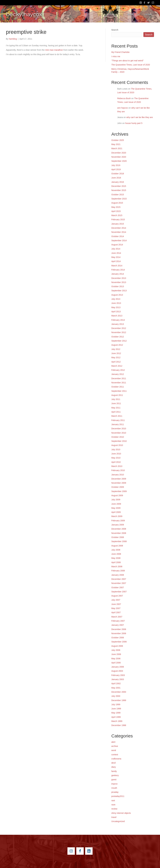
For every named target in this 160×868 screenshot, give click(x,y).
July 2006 (116, 650)
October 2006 (118, 638)
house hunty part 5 (134, 123)
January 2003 (118, 679)
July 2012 (116, 349)
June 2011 (116, 403)
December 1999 (119, 700)
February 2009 (118, 521)
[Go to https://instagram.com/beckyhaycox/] (71, 851)
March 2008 (117, 567)
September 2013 (119, 291)
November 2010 (119, 433)
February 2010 (118, 470)
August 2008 (117, 546)
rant (113, 800)
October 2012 (118, 337)
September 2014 (119, 240)
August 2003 (117, 671)
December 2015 (119, 186)
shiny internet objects (121, 813)
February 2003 (118, 675)
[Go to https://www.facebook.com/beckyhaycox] (80, 851)
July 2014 (116, 249)
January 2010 (118, 475)
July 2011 (116, 399)
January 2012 (118, 374)
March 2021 (117, 148)
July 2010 (116, 450)
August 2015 (117, 203)
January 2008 (118, 575)
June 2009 (116, 504)
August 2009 (117, 495)
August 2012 (117, 345)
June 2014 (116, 253)
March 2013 (117, 316)
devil (113, 763)
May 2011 (116, 408)
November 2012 (119, 332)
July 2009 (116, 500)
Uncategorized (118, 821)
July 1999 (116, 704)
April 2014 (116, 261)
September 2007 (119, 592)
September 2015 (119, 199)
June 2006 (116, 654)
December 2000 (119, 692)
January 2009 (118, 525)
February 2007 (118, 621)
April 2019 (116, 169)
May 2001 (116, 688)
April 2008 (116, 562)
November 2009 (119, 483)
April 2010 (116, 462)
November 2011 (119, 383)
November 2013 (119, 282)
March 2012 (117, 366)
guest (114, 780)
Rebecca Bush (124, 98)
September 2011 (119, 391)
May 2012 (116, 357)
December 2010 (119, 429)
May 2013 (116, 307)
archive (115, 746)
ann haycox (123, 108)
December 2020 (119, 153)
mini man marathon (54, 50)
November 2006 (119, 633)
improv (114, 784)
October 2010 (118, 437)
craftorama (116, 759)
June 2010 (116, 454)
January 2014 (118, 274)
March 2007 (117, 617)
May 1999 (116, 713)
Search (115, 30)
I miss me (116, 56)
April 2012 (116, 362)
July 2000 (116, 696)
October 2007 (118, 587)
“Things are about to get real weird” (127, 61)
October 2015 (118, 195)
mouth (114, 788)
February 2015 (118, 220)
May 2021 (116, 144)
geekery (115, 775)
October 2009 (118, 487)
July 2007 (116, 600)
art (139, 14)
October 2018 (118, 174)
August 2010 (117, 445)
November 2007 (119, 583)
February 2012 (118, 370)
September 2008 (119, 541)
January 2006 (118, 667)
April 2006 (116, 663)
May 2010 (116, 458)
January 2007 (118, 625)
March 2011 (117, 416)
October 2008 (118, 537)
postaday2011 (118, 796)
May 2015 (116, 207)
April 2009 (116, 512)
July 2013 (116, 299)
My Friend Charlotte (120, 52)
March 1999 (117, 721)
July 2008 (116, 550)
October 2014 (118, 236)
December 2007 (119, 579)
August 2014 (117, 245)
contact (148, 14)
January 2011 (118, 424)
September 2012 (119, 341)
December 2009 (119, 479)
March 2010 (117, 466)
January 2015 (118, 224)
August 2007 (117, 596)
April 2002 (116, 683)
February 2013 (118, 320)
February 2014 (118, 270)
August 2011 (117, 395)
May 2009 (116, 508)
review (114, 809)
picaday (115, 792)
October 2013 (118, 286)
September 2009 (119, 491)
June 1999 (116, 709)
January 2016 (118, 182)
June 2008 (116, 554)
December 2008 (119, 529)
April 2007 (116, 612)
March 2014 (117, 266)
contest (115, 755)
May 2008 (116, 558)
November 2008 (119, 533)
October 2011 (118, 387)
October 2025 (118, 140)
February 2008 (118, 571)
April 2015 (116, 211)
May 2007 (116, 608)
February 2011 (118, 420)
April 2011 (116, 412)
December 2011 (119, 378)
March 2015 (117, 215)
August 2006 (117, 646)
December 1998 (119, 725)
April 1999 (116, 717)
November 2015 (119, 190)
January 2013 (118, 324)
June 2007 (116, 604)
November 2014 (119, 232)
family (114, 771)
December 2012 (119, 328)
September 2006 (119, 642)
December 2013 (119, 278)
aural (114, 750)
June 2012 (116, 353)
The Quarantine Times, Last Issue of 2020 (131, 65)
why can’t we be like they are (140, 117)
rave (113, 805)
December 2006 (119, 629)
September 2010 (119, 441)
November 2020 (119, 157)
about (130, 14)
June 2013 (116, 303)
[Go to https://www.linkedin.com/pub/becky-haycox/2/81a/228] (89, 851)
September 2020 (119, 161)
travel (114, 817)
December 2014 (119, 228)
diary (114, 767)
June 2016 (116, 178)
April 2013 (116, 312)
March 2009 (117, 516)
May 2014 (116, 257)
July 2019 (116, 165)
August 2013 (117, 295)
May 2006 (116, 659)
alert (113, 742)
